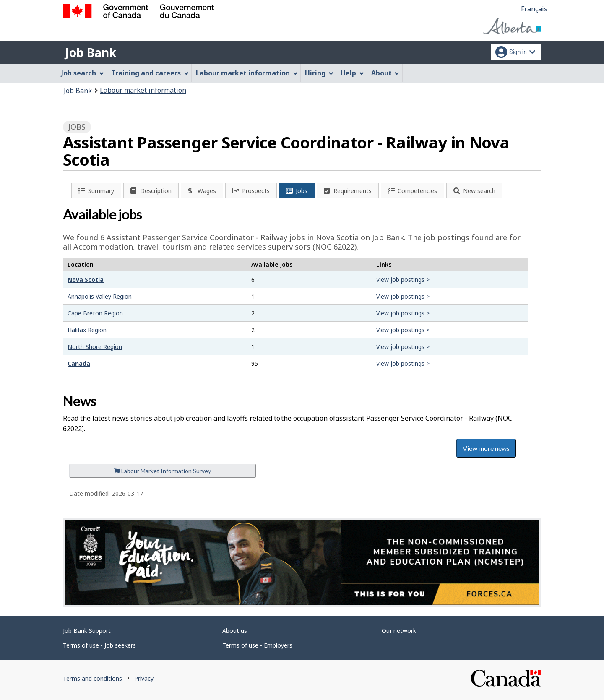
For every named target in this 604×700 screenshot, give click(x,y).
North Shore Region (95, 347)
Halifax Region (87, 330)
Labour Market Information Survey (163, 471)
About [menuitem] (385, 73)
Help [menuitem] (352, 73)
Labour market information (143, 90)
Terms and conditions (92, 678)
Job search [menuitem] (83, 73)
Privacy (144, 678)
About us (235, 631)
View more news (486, 448)
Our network (399, 631)
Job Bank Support (87, 631)
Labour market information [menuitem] (247, 73)
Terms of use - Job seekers (99, 645)
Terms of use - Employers (257, 645)
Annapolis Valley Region (100, 296)
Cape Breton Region (95, 313)
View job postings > (403, 280)
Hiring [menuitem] (319, 73)
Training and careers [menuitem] (150, 73)
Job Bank (91, 52)
